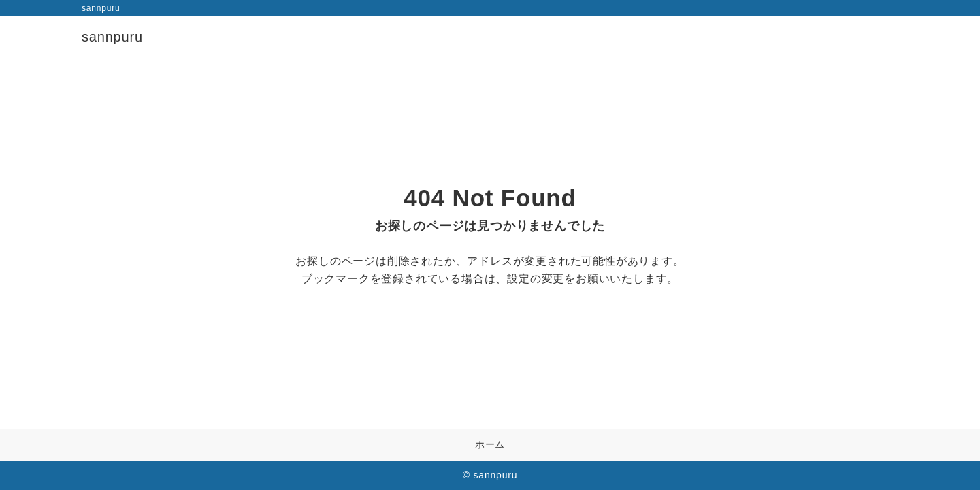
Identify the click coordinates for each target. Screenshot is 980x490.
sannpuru (112, 37)
